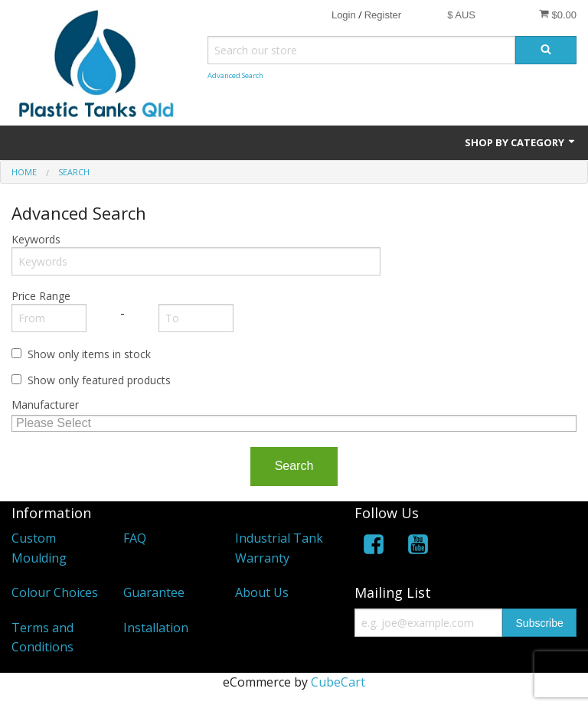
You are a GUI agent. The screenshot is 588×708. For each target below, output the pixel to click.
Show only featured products (99, 380)
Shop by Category (521, 142)
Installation (156, 628)
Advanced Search (235, 75)
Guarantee (154, 592)
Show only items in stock (89, 354)
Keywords (36, 239)
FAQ (135, 538)
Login (344, 15)
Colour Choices (55, 592)
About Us (262, 592)
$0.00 (558, 15)
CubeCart (338, 682)
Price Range (41, 296)
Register (383, 15)
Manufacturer (45, 405)
